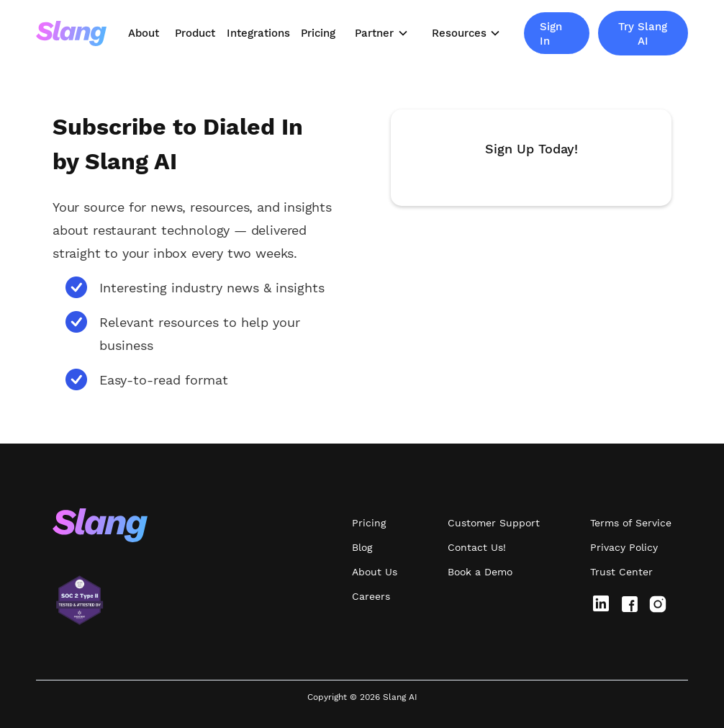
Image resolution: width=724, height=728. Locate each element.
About (144, 33)
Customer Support (494, 523)
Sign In (551, 34)
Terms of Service (631, 523)
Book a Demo (480, 572)
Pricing (318, 33)
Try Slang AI (643, 34)
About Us (375, 572)
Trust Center (621, 572)
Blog (362, 547)
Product (195, 33)
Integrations (258, 33)
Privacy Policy (624, 547)
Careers (371, 596)
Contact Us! (477, 547)
